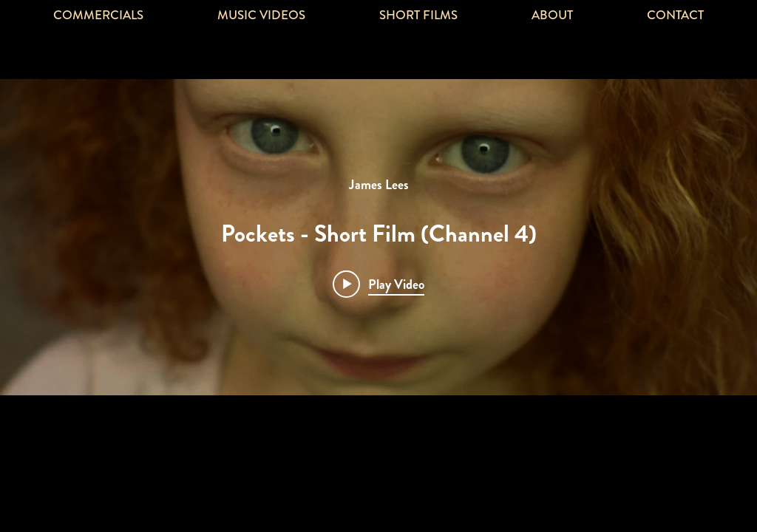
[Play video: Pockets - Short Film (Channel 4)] (378, 284)
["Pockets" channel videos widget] (378, 237)
